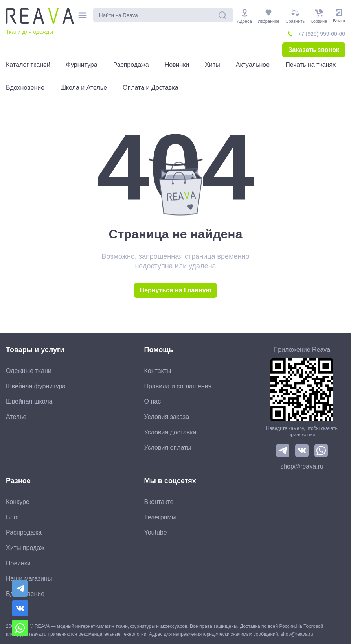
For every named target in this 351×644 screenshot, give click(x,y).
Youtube (156, 532)
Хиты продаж (25, 548)
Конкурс (17, 502)
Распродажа (24, 532)
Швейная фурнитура (36, 386)
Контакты (158, 371)
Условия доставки (170, 432)
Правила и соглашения (178, 386)
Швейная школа (29, 401)
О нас (153, 401)
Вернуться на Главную (176, 290)
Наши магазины (29, 578)
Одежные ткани (29, 371)
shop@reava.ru (302, 466)
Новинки (18, 563)
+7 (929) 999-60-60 (322, 34)
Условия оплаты (168, 447)
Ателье (16, 417)
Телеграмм (160, 517)
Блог (13, 517)
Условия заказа (167, 417)
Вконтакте (159, 502)
